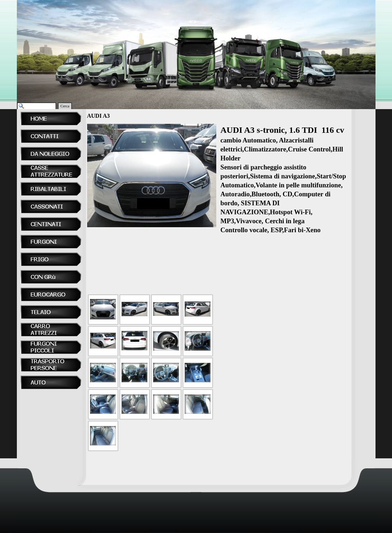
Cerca (65, 106)
